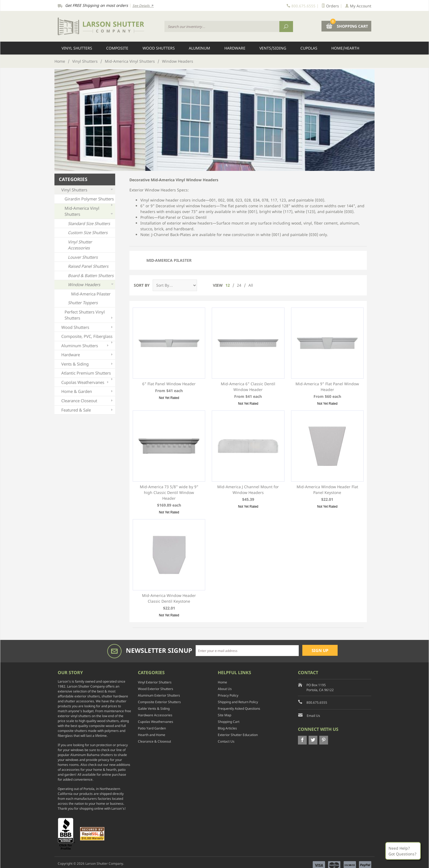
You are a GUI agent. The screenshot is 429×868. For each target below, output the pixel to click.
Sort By (142, 285)
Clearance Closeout (88, 401)
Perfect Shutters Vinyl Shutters (89, 315)
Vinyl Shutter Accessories (80, 245)
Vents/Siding (273, 48)
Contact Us (226, 741)
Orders (330, 6)
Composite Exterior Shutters (159, 702)
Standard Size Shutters (89, 223)
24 (239, 285)
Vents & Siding (88, 364)
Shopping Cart (229, 722)
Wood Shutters (159, 48)
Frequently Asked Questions (239, 709)
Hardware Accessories (155, 715)
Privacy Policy (228, 695)
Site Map (224, 715)
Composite (117, 48)
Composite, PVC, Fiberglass (88, 337)
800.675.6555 (317, 702)
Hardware (235, 48)
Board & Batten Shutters (91, 275)
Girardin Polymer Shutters (89, 200)
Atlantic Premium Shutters (88, 374)
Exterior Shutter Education (238, 735)
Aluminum (199, 48)
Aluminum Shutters (85, 346)
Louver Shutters (83, 257)
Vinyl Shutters (77, 48)
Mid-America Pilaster (169, 260)
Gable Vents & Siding (154, 709)
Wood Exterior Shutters (156, 689)
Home (60, 61)
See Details (143, 6)
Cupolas (309, 48)
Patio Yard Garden (152, 728)
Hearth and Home (152, 735)
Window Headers (91, 285)
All (251, 285)
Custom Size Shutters (88, 232)
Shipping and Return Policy (238, 702)
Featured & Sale (88, 410)
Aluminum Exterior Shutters (159, 695)
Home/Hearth (345, 48)
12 (228, 285)
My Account (358, 6)
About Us (225, 689)
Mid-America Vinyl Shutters (130, 61)
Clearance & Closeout (154, 741)
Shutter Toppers (83, 303)
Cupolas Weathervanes (85, 382)
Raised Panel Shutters (88, 266)
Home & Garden (88, 391)
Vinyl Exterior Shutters (155, 682)
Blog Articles (227, 728)
